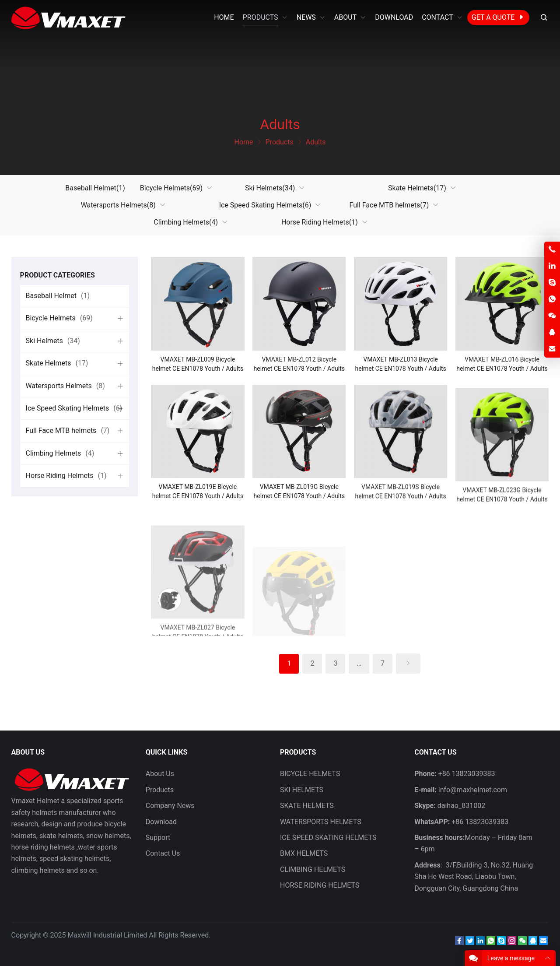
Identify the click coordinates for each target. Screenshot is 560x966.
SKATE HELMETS (307, 806)
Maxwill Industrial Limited (107, 935)
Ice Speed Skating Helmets (265, 205)
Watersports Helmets (118, 205)
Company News (170, 806)
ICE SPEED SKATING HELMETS (328, 838)
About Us (160, 774)
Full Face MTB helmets (389, 205)
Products (160, 790)
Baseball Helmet (95, 188)
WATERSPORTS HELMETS (321, 822)
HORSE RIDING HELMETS (320, 885)
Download (161, 822)
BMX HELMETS (304, 853)
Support (158, 838)
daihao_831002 (461, 806)
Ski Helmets (270, 188)
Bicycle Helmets (171, 188)
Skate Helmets (417, 188)
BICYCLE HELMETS (310, 774)
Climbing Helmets (186, 222)
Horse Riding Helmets (320, 222)
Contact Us (163, 853)
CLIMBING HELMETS (313, 869)
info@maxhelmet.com (473, 790)
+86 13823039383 (480, 822)
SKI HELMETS (302, 790)
